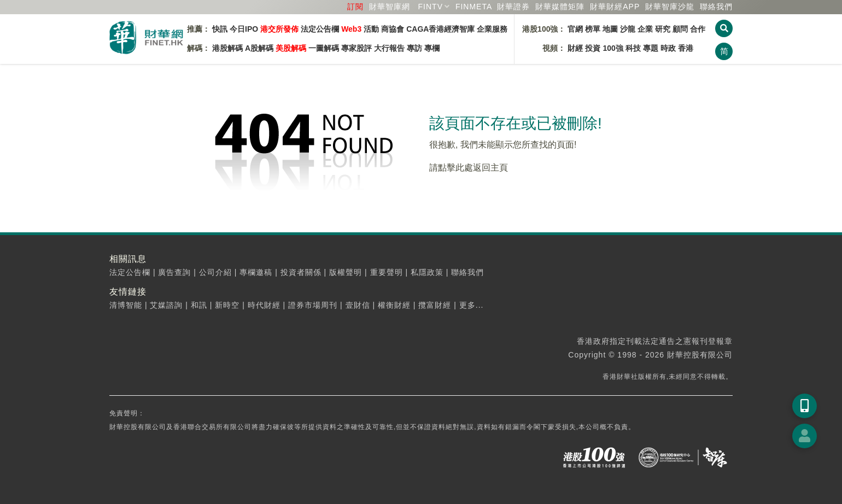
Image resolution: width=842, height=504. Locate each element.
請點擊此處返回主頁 (469, 168)
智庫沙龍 (670, 7)
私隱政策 (427, 272)
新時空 (227, 305)
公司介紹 (215, 272)
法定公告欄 (320, 29)
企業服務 (492, 29)
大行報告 (389, 48)
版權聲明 (346, 272)
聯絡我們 (716, 7)
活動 (371, 29)
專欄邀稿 (256, 272)
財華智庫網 (390, 7)
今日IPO (244, 29)
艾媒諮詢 (166, 305)
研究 (663, 29)
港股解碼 (227, 48)
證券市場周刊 (313, 305)
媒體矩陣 (560, 7)
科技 (633, 48)
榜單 (593, 29)
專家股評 (356, 48)
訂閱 (355, 7)
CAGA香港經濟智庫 (440, 29)
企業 (645, 29)
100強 (613, 48)
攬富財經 (435, 305)
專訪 (414, 48)
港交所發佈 (279, 29)
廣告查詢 (174, 272)
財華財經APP (615, 7)
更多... (472, 305)
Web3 (351, 29)
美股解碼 (291, 48)
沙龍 (628, 29)
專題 (651, 48)
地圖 (610, 29)
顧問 (680, 29)
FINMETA (474, 7)
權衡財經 (394, 305)
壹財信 (358, 305)
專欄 (432, 48)
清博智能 (126, 305)
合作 (698, 29)
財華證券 (513, 7)
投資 (593, 48)
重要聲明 (387, 272)
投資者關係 (301, 272)
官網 (575, 29)
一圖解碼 (324, 48)
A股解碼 (259, 48)
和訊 (199, 305)
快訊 (220, 29)
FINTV (431, 7)
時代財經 (264, 305)
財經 (575, 48)
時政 (668, 48)
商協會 (393, 29)
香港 (686, 48)
